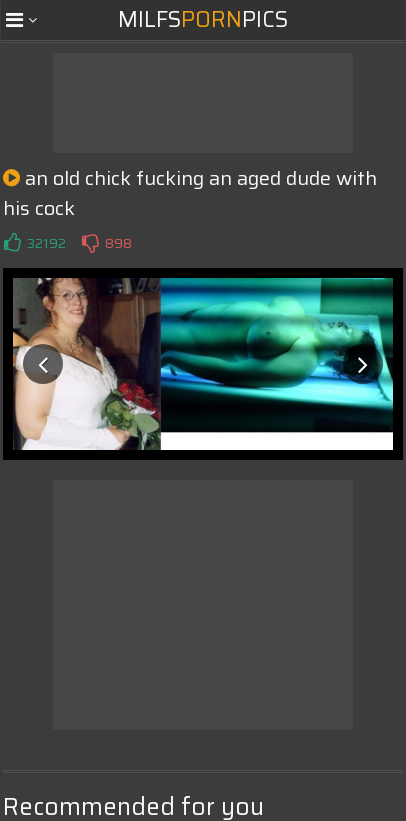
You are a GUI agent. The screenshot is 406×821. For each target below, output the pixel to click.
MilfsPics (203, 19)
